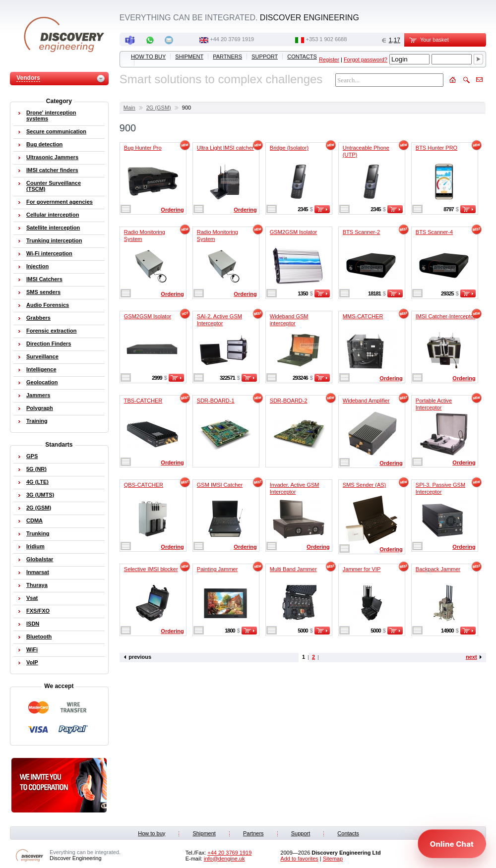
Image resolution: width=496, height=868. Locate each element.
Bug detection (44, 144)
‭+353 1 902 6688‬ (326, 39)
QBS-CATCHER (144, 485)
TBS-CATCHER (143, 401)
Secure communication (56, 131)
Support (265, 57)
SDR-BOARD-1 (216, 401)
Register (329, 59)
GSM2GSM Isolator (293, 232)
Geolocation (42, 382)
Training (37, 421)
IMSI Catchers (44, 279)
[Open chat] (452, 844)
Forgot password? (366, 59)
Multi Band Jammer (293, 569)
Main (129, 108)
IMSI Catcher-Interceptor (445, 316)
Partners (227, 57)
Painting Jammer (217, 569)
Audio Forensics (48, 305)
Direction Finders (49, 344)
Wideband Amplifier (366, 401)
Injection (37, 266)
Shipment (189, 57)
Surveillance (42, 356)
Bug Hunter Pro (143, 148)
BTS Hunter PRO (436, 148)
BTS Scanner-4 (434, 232)
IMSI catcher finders (52, 170)
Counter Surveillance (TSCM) (54, 186)
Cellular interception (53, 215)
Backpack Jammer (438, 569)
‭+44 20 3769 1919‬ (232, 39)
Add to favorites (299, 859)
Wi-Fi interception (49, 253)
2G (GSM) (159, 108)
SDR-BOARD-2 (289, 401)
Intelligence (41, 369)
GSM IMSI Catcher (220, 485)
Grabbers (38, 318)
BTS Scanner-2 (361, 232)
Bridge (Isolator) (289, 148)
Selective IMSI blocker (151, 569)
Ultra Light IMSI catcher (225, 148)
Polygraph (40, 408)
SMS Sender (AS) (364, 485)
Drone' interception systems (51, 116)
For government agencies (60, 202)
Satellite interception (53, 228)
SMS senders (43, 292)
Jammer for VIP (362, 569)
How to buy (148, 57)
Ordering (172, 210)
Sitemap (333, 859)
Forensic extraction (51, 331)
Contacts (302, 57)
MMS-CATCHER (363, 316)
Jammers (38, 395)
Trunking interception (54, 240)
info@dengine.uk (224, 859)
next (471, 657)
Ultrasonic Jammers (52, 157)
